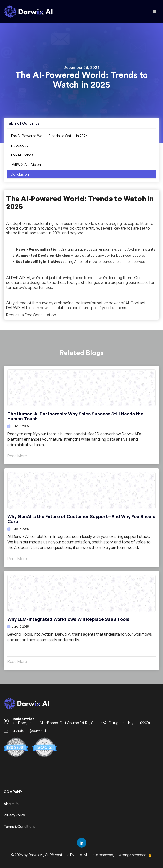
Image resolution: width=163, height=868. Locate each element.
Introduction (20, 145)
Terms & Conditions (19, 827)
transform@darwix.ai (29, 731)
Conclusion (20, 174)
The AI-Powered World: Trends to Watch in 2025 (49, 136)
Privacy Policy (14, 815)
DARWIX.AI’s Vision (26, 165)
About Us (11, 804)
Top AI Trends (22, 155)
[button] (155, 12)
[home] (28, 12)
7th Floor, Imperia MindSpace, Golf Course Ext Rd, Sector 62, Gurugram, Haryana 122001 (81, 721)
